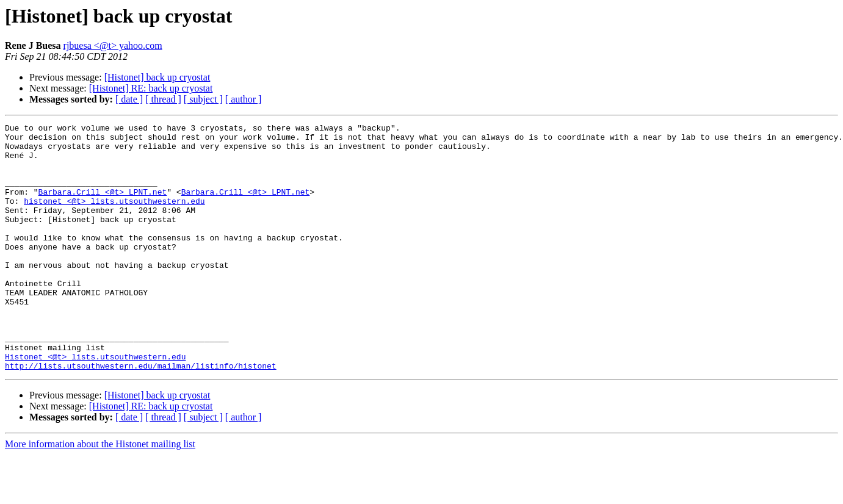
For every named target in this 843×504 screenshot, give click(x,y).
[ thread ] (163, 99)
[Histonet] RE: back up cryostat (151, 88)
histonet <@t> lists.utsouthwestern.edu (114, 217)
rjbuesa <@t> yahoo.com (113, 45)
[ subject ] (203, 99)
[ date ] (129, 99)
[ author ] (244, 99)
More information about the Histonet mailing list (100, 493)
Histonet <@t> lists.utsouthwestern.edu (95, 404)
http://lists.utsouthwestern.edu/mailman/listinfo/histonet (141, 415)
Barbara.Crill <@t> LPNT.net (103, 206)
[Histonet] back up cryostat (157, 77)
